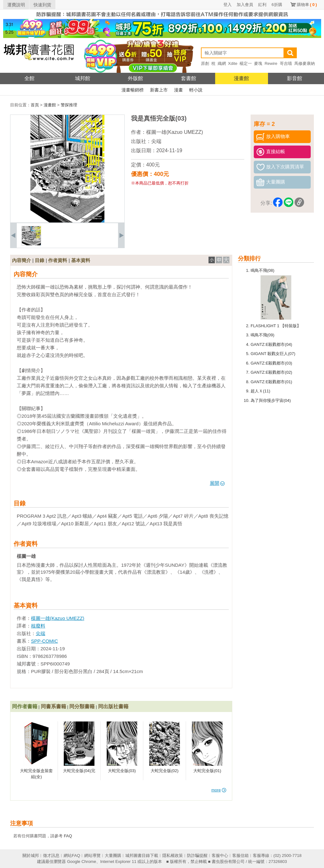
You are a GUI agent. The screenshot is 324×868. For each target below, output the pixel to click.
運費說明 (16, 5)
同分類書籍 (82, 706)
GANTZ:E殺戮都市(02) (271, 372)
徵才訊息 (51, 856)
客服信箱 (240, 856)
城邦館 (83, 78)
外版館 (135, 78)
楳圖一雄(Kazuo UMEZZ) (175, 132)
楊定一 (246, 63)
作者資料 (58, 260)
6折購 (277, 5)
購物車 (307, 5)
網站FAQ (72, 856)
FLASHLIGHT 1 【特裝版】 (276, 326)
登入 (227, 5)
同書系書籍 (53, 706)
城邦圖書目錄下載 (142, 856)
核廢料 (38, 626)
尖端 (156, 141)
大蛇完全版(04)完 (79, 771)
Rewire (271, 63)
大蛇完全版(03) (122, 771)
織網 (222, 63)
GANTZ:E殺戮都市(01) (271, 382)
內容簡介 (22, 260)
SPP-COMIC (44, 641)
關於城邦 (31, 856)
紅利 (262, 5)
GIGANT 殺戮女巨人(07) (273, 354)
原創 (205, 63)
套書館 (189, 78)
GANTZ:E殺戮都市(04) (271, 344)
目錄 (40, 260)
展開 (217, 483)
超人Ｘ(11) (260, 391)
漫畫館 (241, 78)
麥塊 (258, 63)
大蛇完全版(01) (207, 771)
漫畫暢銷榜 (133, 90)
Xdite (233, 63)
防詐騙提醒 (197, 856)
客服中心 (220, 856)
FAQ (68, 836)
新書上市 (159, 90)
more (219, 790)
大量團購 (113, 856)
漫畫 (178, 90)
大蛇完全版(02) (165, 771)
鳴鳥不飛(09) (262, 335)
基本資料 (81, 260)
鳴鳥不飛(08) (262, 270)
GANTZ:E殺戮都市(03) (271, 363)
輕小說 (196, 90)
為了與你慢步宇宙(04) (271, 400)
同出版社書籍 (113, 706)
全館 (29, 78)
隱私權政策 (173, 856)
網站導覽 (92, 856)
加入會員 (245, 5)
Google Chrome (82, 862)
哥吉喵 (286, 63)
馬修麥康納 (305, 63)
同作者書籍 (25, 706)
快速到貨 (42, 5)
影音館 (295, 78)
